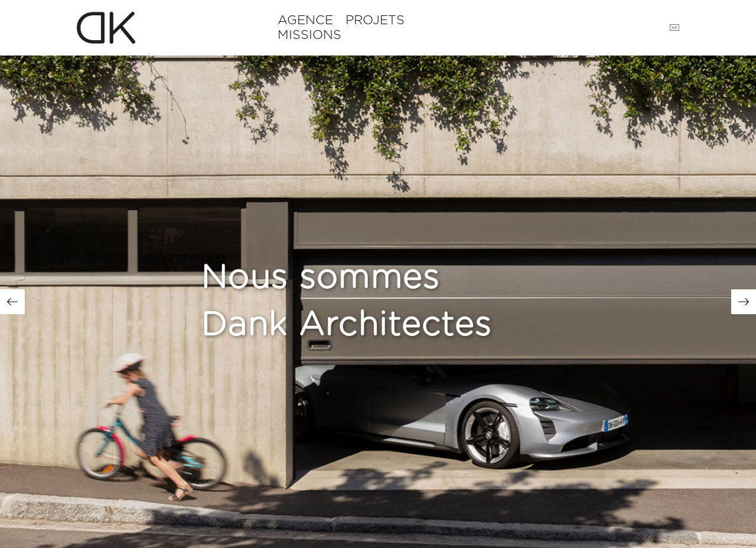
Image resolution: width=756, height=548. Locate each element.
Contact (674, 28)
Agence (305, 20)
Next (744, 302)
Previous (12, 302)
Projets (375, 20)
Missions (309, 35)
